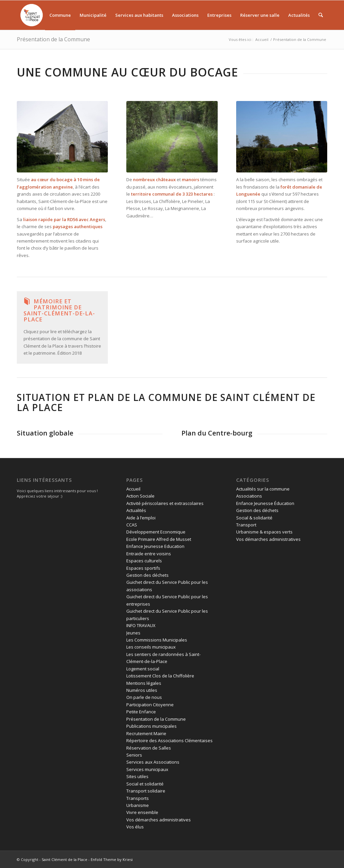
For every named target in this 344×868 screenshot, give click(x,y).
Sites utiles (137, 776)
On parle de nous (144, 697)
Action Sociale (140, 496)
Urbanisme (138, 805)
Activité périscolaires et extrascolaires (165, 503)
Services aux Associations (153, 762)
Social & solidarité (254, 518)
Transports (138, 798)
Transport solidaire (146, 791)
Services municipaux (147, 769)
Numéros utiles (142, 690)
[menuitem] (33, 15)
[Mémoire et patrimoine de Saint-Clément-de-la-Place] (27, 301)
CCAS (132, 525)
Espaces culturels (144, 561)
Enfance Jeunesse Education (155, 546)
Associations (249, 496)
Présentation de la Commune (53, 39)
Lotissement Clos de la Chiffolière (160, 676)
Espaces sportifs (143, 568)
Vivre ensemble (142, 812)
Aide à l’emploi (141, 518)
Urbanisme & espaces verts (264, 532)
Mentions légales (144, 683)
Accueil (133, 489)
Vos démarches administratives (159, 820)
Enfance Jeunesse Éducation (265, 503)
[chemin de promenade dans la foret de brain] (172, 137)
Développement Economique (156, 532)
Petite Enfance (141, 712)
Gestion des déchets (147, 575)
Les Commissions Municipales (157, 640)
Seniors (134, 755)
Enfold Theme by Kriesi (112, 859)
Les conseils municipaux (151, 647)
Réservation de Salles (149, 748)
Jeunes (133, 633)
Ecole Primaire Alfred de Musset (159, 539)
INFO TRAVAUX (141, 625)
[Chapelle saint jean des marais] (62, 137)
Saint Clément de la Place (64, 859)
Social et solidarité (145, 784)
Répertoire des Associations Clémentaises (169, 741)
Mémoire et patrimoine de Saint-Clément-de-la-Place (59, 310)
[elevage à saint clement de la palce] (282, 137)
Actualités (136, 510)
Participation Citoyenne (150, 705)
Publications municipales (152, 726)
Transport (246, 525)
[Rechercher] (321, 15)
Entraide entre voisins (149, 554)
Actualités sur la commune (263, 489)
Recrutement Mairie (146, 733)
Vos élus (135, 827)
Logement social (143, 669)
